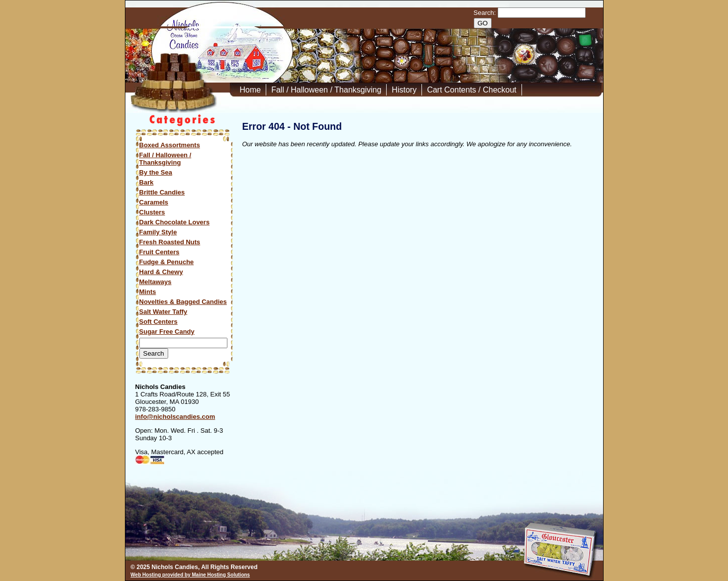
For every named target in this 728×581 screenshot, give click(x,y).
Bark (147, 182)
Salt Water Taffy (163, 312)
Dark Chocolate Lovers (175, 222)
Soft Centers (158, 322)
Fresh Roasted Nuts (170, 242)
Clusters (152, 212)
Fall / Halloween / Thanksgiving (326, 90)
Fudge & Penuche (167, 262)
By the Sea (156, 172)
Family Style (158, 232)
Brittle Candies (162, 192)
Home (251, 90)
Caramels (154, 202)
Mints (148, 292)
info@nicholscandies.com (175, 417)
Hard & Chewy (161, 272)
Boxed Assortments (170, 145)
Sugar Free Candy (167, 332)
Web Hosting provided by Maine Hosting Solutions (190, 575)
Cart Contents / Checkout (472, 90)
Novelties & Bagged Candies (183, 302)
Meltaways (156, 282)
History (404, 90)
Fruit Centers (159, 252)
